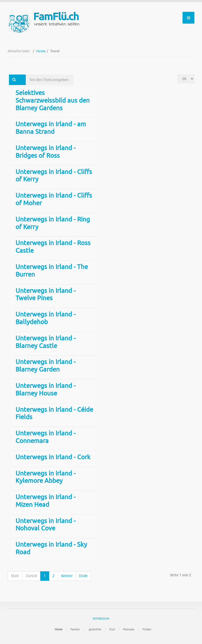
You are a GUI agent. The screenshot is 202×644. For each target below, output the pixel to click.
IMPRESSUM (101, 619)
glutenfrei (95, 629)
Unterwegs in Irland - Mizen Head (46, 501)
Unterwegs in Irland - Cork (53, 457)
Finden (147, 629)
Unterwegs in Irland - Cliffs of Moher (54, 199)
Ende (83, 576)
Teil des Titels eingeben (26, 75)
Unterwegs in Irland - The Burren (52, 271)
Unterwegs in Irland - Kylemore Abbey (46, 477)
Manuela (129, 629)
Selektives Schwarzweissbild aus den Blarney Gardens (53, 101)
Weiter (67, 576)
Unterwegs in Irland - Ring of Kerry (53, 223)
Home (41, 51)
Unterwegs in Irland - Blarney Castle (46, 342)
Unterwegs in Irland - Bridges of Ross (46, 152)
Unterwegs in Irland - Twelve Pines (46, 295)
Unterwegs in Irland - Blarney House (46, 390)
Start (15, 576)
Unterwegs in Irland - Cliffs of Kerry (54, 176)
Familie (75, 629)
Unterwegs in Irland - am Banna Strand (51, 128)
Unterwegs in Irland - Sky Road (51, 548)
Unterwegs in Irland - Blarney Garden (46, 366)
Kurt (112, 629)
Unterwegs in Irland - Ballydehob (46, 318)
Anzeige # (178, 75)
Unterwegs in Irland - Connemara (46, 437)
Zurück (31, 576)
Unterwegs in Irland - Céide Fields (54, 413)
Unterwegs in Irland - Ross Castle (53, 247)
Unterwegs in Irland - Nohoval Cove (46, 525)
